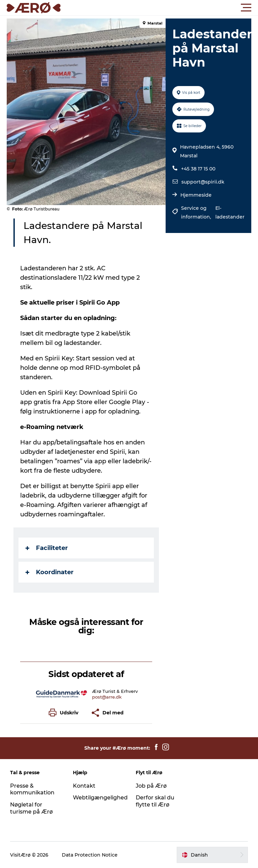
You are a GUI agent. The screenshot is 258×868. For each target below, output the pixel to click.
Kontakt (84, 786)
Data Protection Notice (90, 855)
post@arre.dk (107, 697)
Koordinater (50, 572)
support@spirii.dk (203, 182)
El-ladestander (230, 212)
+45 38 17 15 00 (198, 169)
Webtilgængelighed (100, 798)
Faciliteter (47, 548)
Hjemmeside (196, 195)
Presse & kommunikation (32, 789)
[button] (159, 8)
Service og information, (197, 212)
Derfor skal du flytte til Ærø (155, 801)
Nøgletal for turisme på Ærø (31, 808)
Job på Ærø (151, 786)
